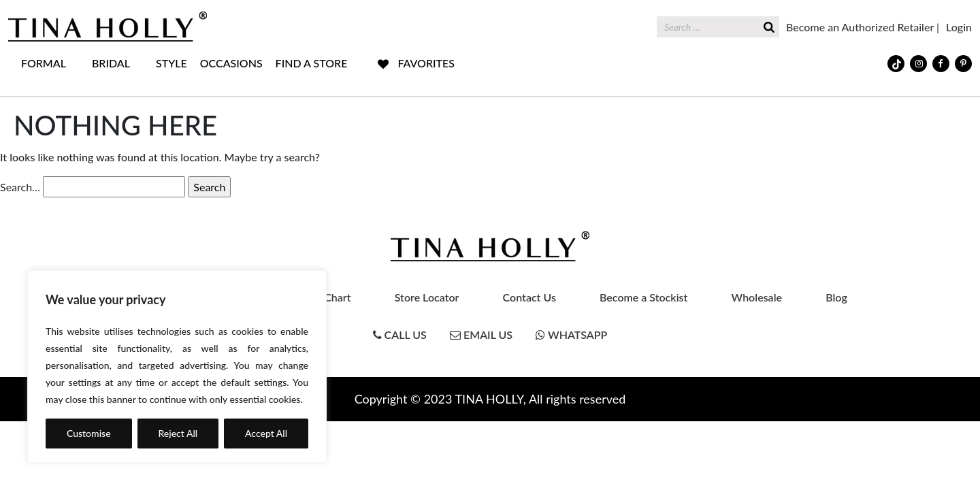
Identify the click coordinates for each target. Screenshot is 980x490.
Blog (836, 297)
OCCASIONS (231, 63)
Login (959, 27)
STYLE (171, 63)
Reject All (178, 433)
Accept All (266, 433)
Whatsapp (571, 334)
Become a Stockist (643, 297)
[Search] (769, 26)
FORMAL (44, 63)
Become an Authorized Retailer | (863, 27)
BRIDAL (111, 63)
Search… (20, 187)
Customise (89, 433)
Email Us (481, 334)
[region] (177, 366)
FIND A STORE (312, 63)
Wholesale (757, 297)
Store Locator (427, 297)
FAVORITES (426, 63)
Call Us (400, 334)
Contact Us (529, 297)
